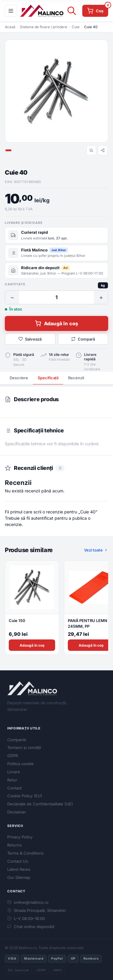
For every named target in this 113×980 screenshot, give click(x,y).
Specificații (48, 378)
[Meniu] (11, 11)
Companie (17, 740)
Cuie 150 (17, 621)
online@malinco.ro (28, 902)
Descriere (19, 378)
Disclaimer (17, 812)
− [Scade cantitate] (12, 297)
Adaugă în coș (56, 323)
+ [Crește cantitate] (101, 297)
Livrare (14, 772)
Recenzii (76, 378)
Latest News (19, 869)
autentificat (42, 518)
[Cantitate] (56, 297)
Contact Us (18, 861)
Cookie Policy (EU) (25, 796)
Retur (12, 780)
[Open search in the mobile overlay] (71, 11)
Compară (83, 339)
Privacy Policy (20, 837)
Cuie (76, 27)
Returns (14, 845)
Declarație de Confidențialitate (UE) (40, 804)
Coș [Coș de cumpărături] (98, 9)
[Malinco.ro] (42, 11)
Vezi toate (96, 550)
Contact (14, 788)
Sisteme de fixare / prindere (44, 27)
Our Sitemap (19, 877)
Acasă (10, 27)
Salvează (30, 339)
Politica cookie (20, 764)
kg (103, 285)
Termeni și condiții (24, 747)
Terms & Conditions (25, 853)
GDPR (13, 756)
